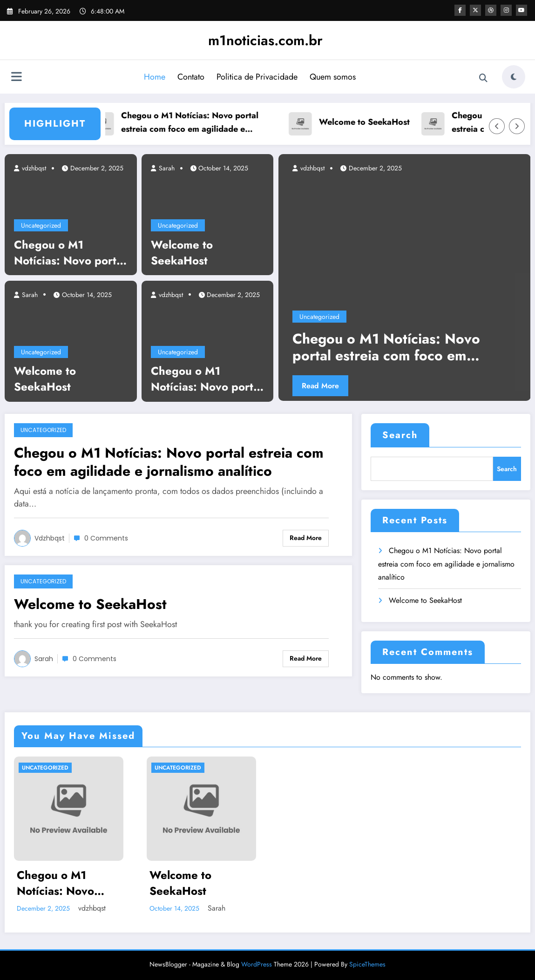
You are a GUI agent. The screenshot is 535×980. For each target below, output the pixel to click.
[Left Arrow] (497, 126)
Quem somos (333, 77)
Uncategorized (41, 225)
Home (155, 77)
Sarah (29, 295)
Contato (191, 77)
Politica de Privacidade (257, 77)
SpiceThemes (367, 964)
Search (400, 435)
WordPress (257, 964)
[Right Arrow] (517, 126)
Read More (320, 386)
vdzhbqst (33, 168)
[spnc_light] (514, 77)
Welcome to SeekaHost (369, 122)
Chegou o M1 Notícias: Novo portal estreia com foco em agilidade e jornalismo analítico (194, 123)
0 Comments (106, 538)
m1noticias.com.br (265, 40)
